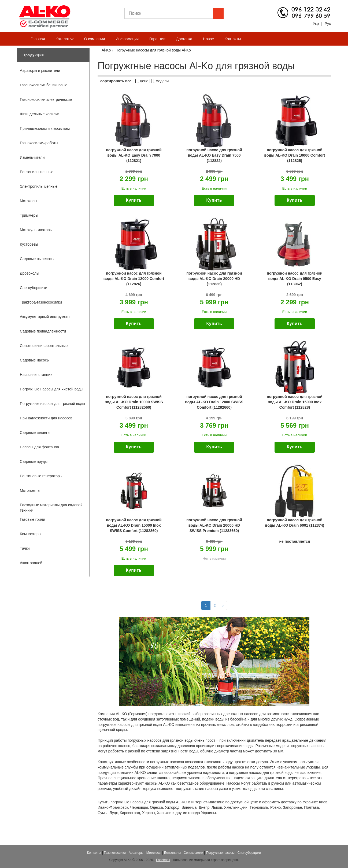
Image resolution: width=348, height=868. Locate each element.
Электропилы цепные (39, 186)
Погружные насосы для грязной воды (52, 404)
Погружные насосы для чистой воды (52, 389)
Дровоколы (29, 273)
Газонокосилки (115, 853)
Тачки (25, 548)
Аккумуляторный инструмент (45, 317)
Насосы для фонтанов (39, 447)
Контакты (233, 39)
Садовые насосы (35, 360)
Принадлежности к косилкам (45, 128)
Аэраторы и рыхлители (40, 71)
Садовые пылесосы (37, 259)
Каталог (64, 39)
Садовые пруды (34, 461)
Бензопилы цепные (37, 172)
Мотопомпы (30, 490)
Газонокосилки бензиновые (44, 85)
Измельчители (32, 157)
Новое (208, 39)
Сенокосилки (193, 853)
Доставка (184, 39)
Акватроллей (31, 563)
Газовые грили (32, 519)
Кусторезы (29, 244)
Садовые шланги (35, 433)
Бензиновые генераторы (41, 476)
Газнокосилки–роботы (39, 143)
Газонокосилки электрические (46, 99)
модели (160, 81)
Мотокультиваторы (36, 230)
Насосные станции (36, 375)
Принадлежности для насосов (46, 418)
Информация (127, 39)
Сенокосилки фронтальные (44, 346)
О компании (95, 39)
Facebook (163, 860)
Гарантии (157, 39)
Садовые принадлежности (43, 331)
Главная (38, 39)
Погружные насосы (220, 853)
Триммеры (29, 215)
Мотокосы (28, 201)
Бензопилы (172, 853)
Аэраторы (136, 853)
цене (141, 81)
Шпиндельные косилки (40, 114)
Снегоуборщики (34, 288)
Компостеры (31, 534)
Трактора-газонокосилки (41, 302)
